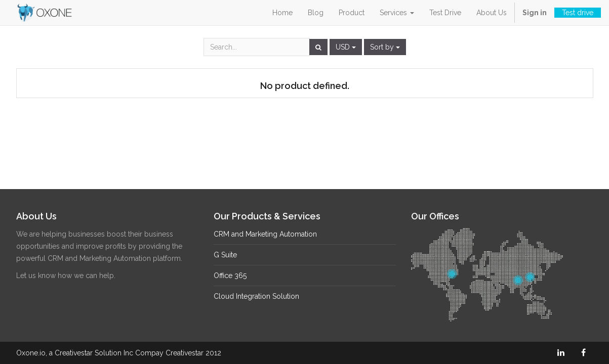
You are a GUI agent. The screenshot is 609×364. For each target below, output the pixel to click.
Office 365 (230, 276)
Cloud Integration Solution (256, 296)
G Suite (225, 255)
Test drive (578, 13)
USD (346, 47)
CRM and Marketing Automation (265, 234)
